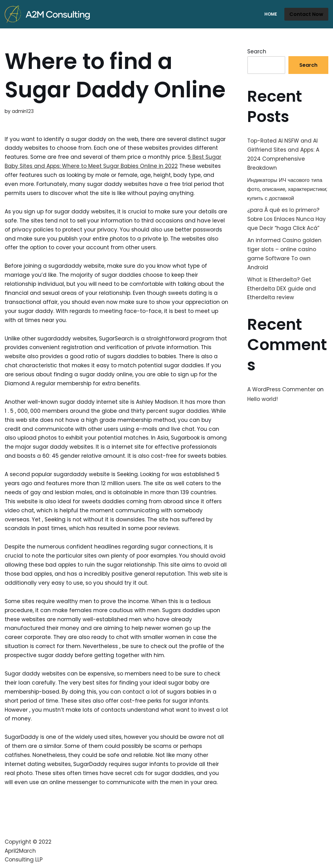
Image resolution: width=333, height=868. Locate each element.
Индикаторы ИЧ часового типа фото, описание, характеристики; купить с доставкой (287, 189)
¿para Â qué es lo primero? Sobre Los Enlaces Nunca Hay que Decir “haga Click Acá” (287, 219)
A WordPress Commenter (281, 389)
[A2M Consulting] (49, 14)
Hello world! (263, 399)
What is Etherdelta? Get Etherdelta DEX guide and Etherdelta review (282, 289)
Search (257, 51)
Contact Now (306, 14)
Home (271, 14)
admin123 (23, 111)
